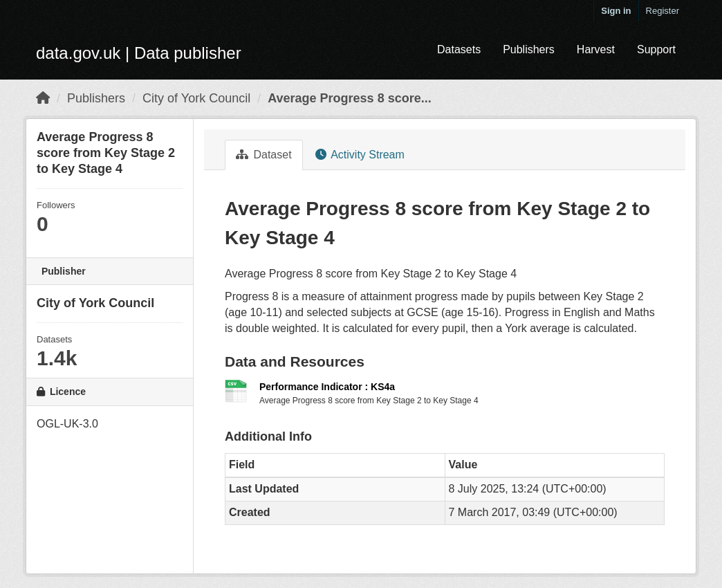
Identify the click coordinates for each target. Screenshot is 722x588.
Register (663, 11)
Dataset (264, 155)
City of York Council (196, 98)
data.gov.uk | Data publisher (139, 53)
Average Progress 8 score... (349, 98)
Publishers (529, 49)
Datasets (459, 49)
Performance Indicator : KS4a (327, 387)
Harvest (596, 49)
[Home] (43, 98)
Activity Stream (360, 155)
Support (656, 49)
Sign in (616, 11)
